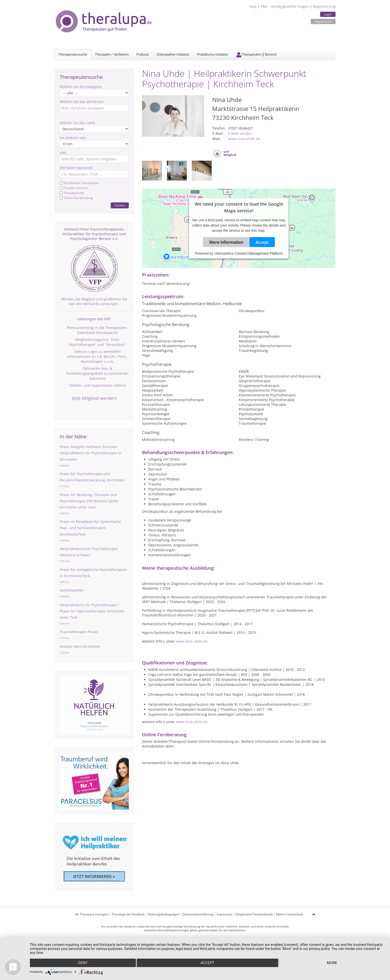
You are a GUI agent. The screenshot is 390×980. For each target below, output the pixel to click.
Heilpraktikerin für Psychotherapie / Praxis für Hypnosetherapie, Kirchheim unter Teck (92, 611)
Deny (83, 963)
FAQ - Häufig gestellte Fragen (285, 6)
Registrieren (323, 22)
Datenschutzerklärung (198, 914)
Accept (262, 242)
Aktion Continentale (290, 914)
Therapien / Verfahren (112, 54)
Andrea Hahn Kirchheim (80, 646)
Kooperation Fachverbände (254, 914)
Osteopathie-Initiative (173, 54)
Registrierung (324, 6)
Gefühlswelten (72, 590)
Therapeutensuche (73, 54)
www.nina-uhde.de (244, 139)
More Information (226, 242)
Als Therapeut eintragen (92, 914)
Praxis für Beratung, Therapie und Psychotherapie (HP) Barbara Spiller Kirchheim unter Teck (89, 501)
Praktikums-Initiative (213, 54)
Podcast (143, 54)
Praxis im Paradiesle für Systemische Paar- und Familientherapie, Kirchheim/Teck (90, 528)
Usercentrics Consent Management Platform (248, 253)
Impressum (224, 914)
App (253, 6)
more (332, 963)
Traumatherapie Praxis (79, 632)
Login (328, 14)
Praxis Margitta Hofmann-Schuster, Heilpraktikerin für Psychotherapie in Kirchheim (90, 453)
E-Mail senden (240, 133)
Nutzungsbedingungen (164, 914)
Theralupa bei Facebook (128, 914)
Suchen (120, 205)
